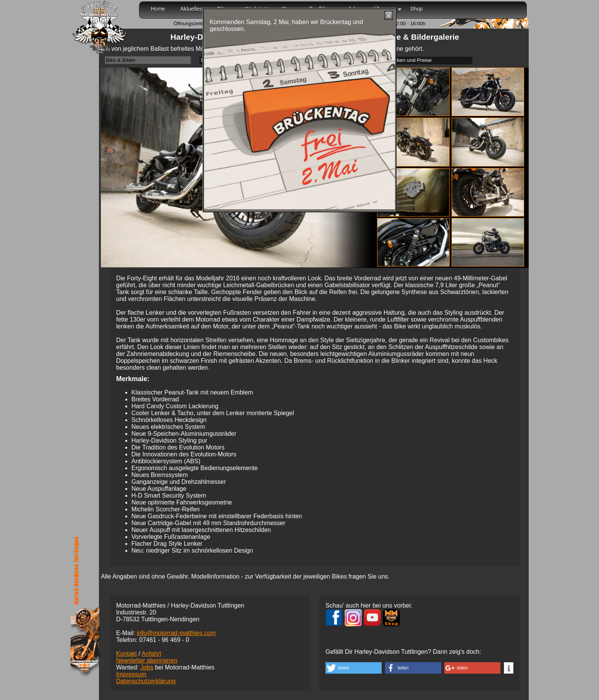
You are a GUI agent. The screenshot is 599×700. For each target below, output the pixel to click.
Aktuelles (191, 9)
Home (158, 9)
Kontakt (126, 654)
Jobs (147, 667)
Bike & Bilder (121, 60)
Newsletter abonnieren (147, 660)
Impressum (131, 674)
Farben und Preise (410, 60)
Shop (417, 9)
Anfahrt (152, 654)
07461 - (164, 640)
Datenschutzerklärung (146, 681)
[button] (354, 668)
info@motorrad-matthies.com (176, 633)
